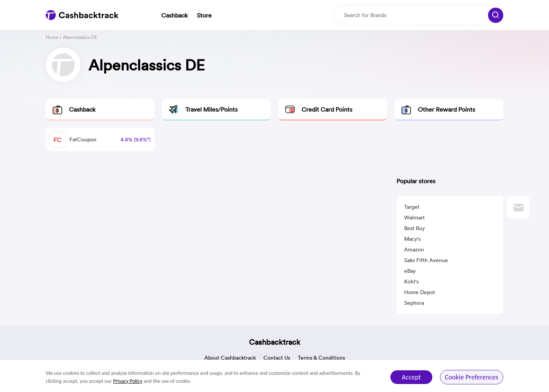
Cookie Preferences (472, 377)
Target (412, 207)
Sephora (414, 303)
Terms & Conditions (321, 358)
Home (52, 37)
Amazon (414, 250)
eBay (410, 271)
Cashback (174, 15)
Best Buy (414, 228)
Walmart (414, 218)
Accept (411, 377)
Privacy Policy (128, 381)
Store (204, 15)
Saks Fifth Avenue (426, 260)
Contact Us (277, 358)
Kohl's (411, 282)
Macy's (412, 239)
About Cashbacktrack (230, 358)
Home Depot (420, 292)
